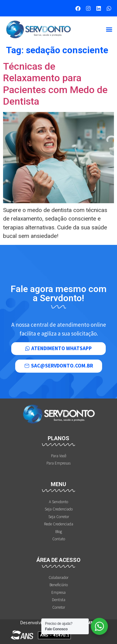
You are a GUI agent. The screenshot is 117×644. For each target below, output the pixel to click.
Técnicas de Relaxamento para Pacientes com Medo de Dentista (55, 84)
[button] (109, 29)
